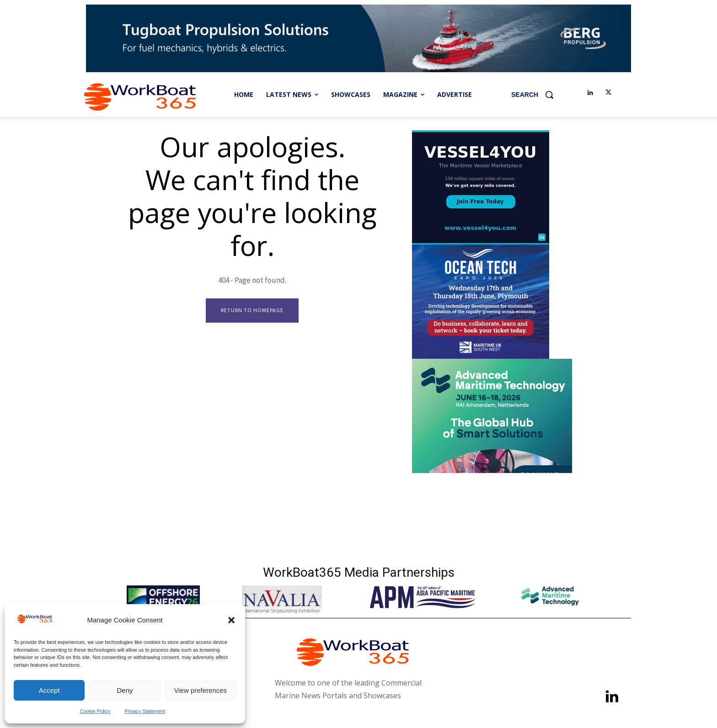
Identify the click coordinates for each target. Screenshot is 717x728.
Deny (125, 690)
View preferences (201, 690)
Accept (49, 690)
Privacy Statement (145, 711)
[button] (231, 620)
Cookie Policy (95, 711)
